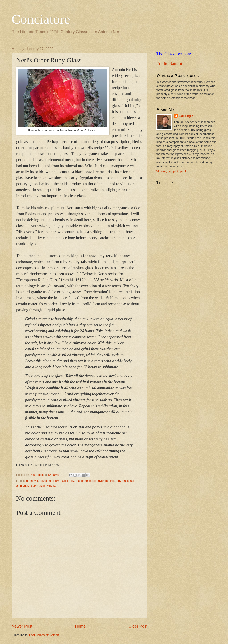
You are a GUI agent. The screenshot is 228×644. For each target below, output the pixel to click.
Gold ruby (68, 481)
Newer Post (22, 626)
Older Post (138, 626)
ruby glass (122, 481)
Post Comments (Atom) (44, 635)
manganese (83, 481)
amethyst (32, 481)
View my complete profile (172, 171)
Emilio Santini (169, 63)
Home (80, 626)
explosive (55, 481)
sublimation (38, 486)
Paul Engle (186, 116)
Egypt (43, 481)
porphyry (98, 481)
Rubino (109, 481)
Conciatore (41, 19)
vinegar (52, 486)
